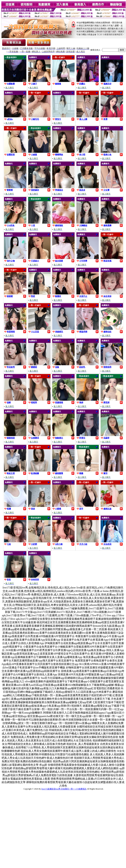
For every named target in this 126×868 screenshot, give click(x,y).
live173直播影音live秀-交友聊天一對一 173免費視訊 (64, 789)
